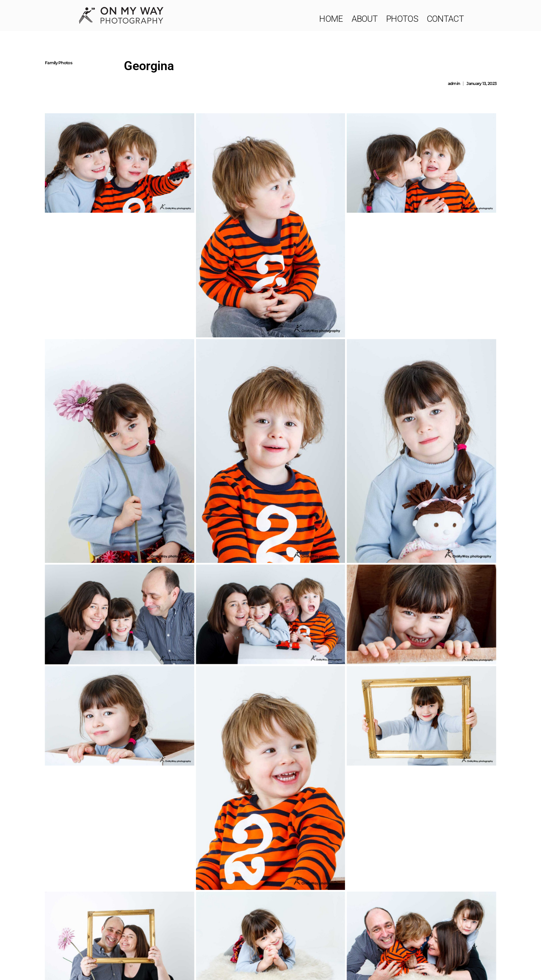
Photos (402, 19)
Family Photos (58, 63)
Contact (445, 19)
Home (331, 19)
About (365, 19)
